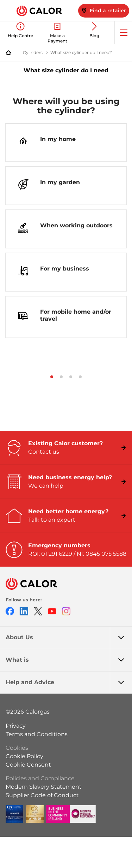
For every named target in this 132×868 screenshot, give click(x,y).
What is (69, 660)
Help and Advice (69, 682)
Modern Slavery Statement (44, 787)
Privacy (16, 726)
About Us (69, 637)
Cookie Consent (28, 765)
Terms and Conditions (37, 734)
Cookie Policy (24, 756)
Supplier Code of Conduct (42, 795)
